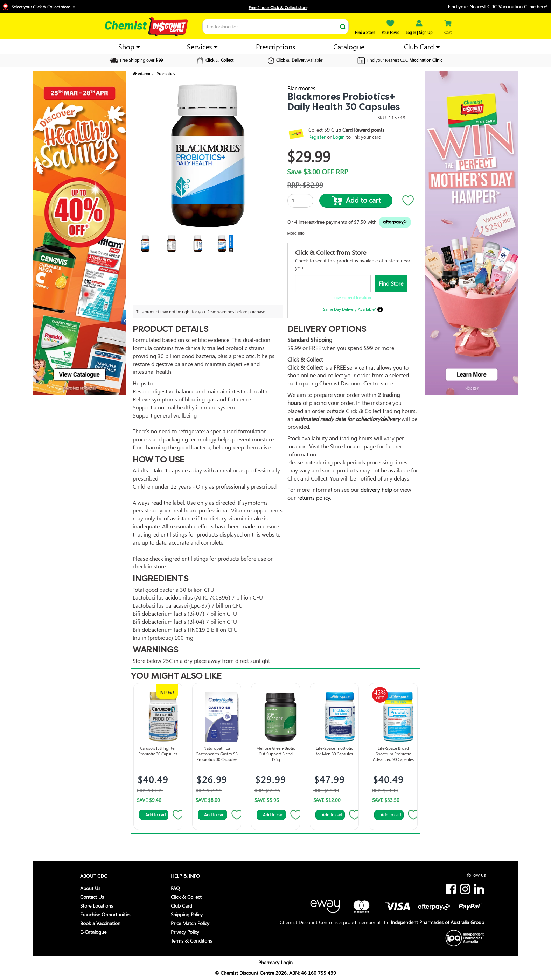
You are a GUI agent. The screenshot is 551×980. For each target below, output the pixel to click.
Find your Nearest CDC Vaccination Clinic (498, 6)
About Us (90, 888)
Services (202, 46)
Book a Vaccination (100, 923)
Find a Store (365, 30)
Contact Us (92, 897)
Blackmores (301, 88)
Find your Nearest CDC (399, 60)
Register (317, 137)
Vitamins (145, 73)
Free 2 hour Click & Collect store (278, 7)
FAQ (175, 888)
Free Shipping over (136, 60)
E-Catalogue (93, 932)
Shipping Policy (187, 914)
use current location (353, 297)
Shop (129, 46)
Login (339, 137)
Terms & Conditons (191, 941)
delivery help (376, 489)
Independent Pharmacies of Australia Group (437, 922)
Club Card (422, 46)
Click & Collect (186, 897)
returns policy (314, 498)
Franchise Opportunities (106, 914)
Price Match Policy (190, 923)
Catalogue (349, 46)
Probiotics (166, 73)
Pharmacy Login (275, 962)
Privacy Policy (185, 932)
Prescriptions (275, 46)
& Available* (295, 60)
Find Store (391, 283)
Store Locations (97, 906)
